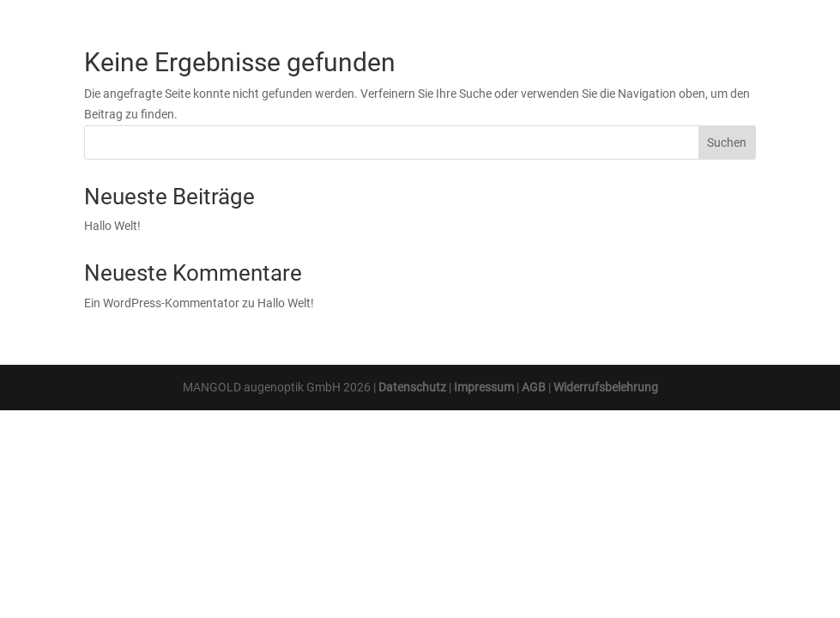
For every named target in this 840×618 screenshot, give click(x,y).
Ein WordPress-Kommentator (162, 303)
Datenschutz (412, 387)
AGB (534, 387)
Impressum (484, 387)
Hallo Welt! (112, 226)
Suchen (727, 142)
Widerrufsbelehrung (606, 387)
